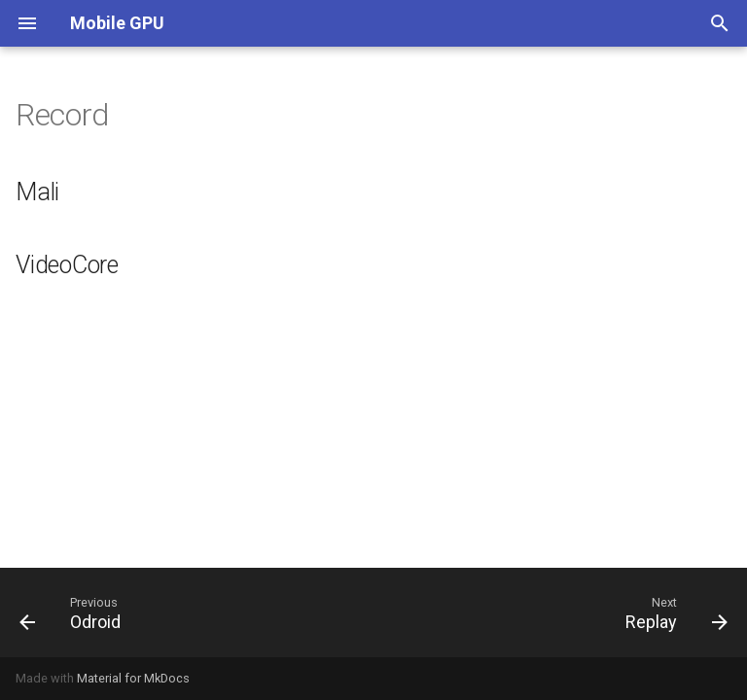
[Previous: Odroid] (74, 612)
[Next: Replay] (672, 612)
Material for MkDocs (133, 678)
